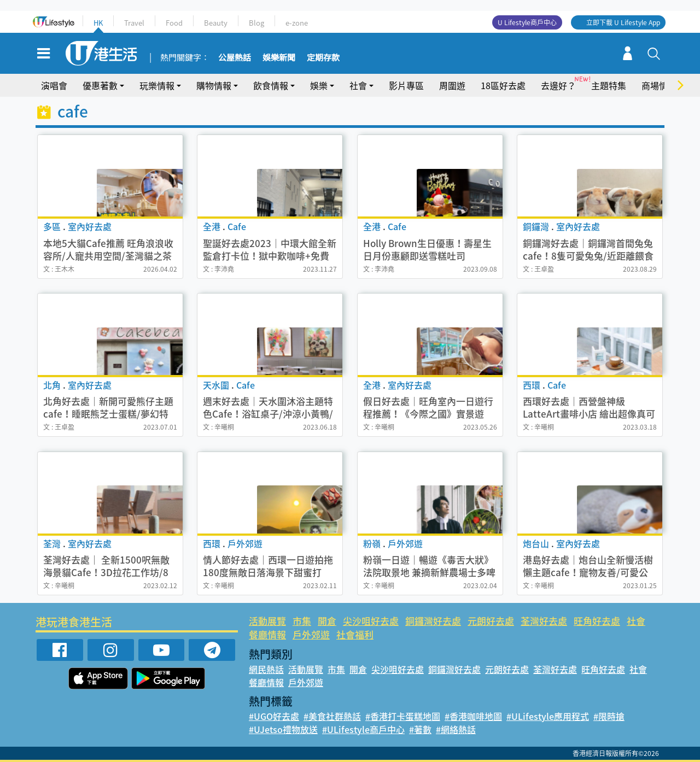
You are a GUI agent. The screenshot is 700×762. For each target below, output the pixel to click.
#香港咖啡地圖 (473, 716)
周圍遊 (452, 85)
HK (98, 23)
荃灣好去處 (544, 621)
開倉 (327, 621)
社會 (358, 85)
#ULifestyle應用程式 (548, 716)
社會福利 (355, 634)
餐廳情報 (267, 634)
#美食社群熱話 (332, 716)
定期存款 (323, 58)
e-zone (297, 23)
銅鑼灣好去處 (433, 621)
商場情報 (659, 85)
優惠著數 (100, 85)
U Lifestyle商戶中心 (527, 22)
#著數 (420, 729)
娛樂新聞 (279, 58)
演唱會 (54, 85)
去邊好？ (558, 85)
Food (174, 23)
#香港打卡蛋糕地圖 (403, 716)
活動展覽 (267, 621)
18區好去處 (503, 85)
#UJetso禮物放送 (283, 729)
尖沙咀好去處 (371, 621)
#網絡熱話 (456, 729)
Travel (134, 23)
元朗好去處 (491, 621)
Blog (256, 23)
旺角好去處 (597, 621)
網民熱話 (266, 669)
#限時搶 (609, 716)
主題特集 (609, 85)
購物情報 (214, 85)
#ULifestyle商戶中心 (363, 729)
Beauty (216, 23)
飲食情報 (271, 85)
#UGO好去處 (274, 716)
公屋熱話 (235, 58)
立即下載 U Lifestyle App (623, 22)
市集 (302, 621)
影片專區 (406, 85)
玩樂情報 (157, 85)
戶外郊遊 (311, 634)
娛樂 (319, 85)
